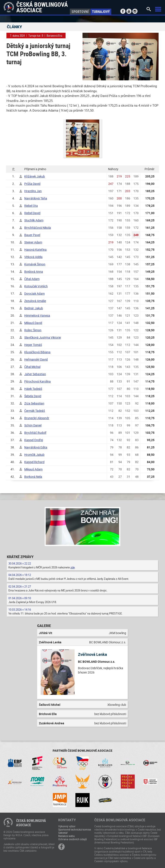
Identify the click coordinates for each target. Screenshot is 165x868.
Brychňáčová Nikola (38, 228)
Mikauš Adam (33, 469)
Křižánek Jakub (35, 176)
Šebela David (33, 396)
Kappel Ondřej (34, 440)
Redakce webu (66, 836)
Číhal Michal (32, 367)
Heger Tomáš (33, 345)
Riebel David (32, 213)
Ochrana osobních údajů (73, 839)
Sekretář (63, 833)
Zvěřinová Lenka (92, 654)
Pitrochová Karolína (37, 381)
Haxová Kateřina (35, 250)
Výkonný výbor (67, 826)
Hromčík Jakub (34, 455)
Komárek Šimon (35, 264)
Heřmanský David (36, 359)
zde (73, 567)
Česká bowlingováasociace (31, 823)
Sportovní (80, 12)
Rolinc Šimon (33, 330)
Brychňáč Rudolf (35, 433)
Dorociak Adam (34, 293)
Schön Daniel (33, 425)
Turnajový (101, 12)
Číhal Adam (32, 279)
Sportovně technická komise (75, 829)
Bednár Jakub (34, 308)
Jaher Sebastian (35, 374)
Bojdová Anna (34, 271)
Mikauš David (33, 323)
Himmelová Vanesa (37, 315)
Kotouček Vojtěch (36, 286)
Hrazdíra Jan (33, 191)
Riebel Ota (31, 206)
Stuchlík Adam (34, 220)
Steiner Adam (33, 242)
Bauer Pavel (32, 235)
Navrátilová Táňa (36, 198)
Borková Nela (33, 477)
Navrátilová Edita (36, 447)
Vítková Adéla (33, 257)
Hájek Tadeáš (33, 389)
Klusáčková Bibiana (37, 352)
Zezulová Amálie (35, 301)
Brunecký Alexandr (37, 418)
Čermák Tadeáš (35, 411)
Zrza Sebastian (34, 403)
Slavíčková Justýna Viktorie (43, 337)
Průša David (32, 184)
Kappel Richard (34, 462)
